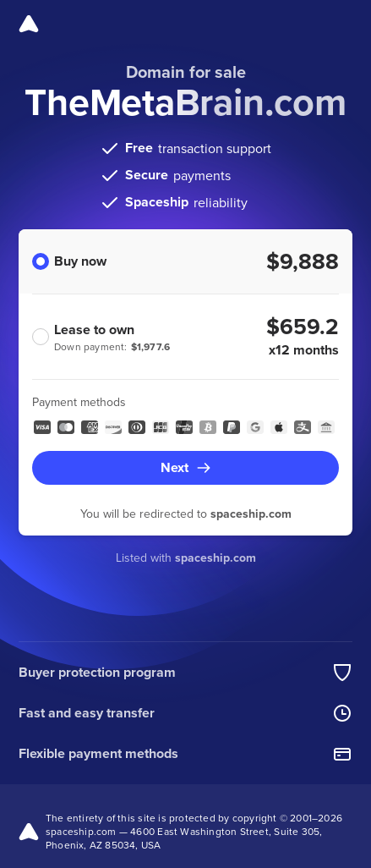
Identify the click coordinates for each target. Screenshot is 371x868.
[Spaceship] (29, 24)
